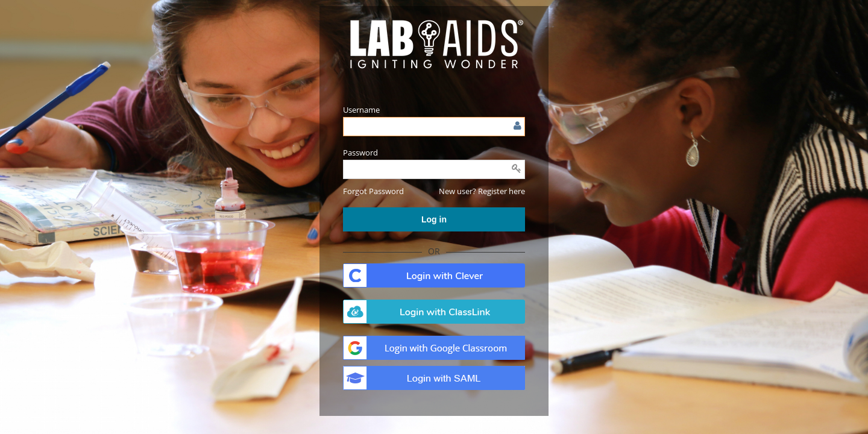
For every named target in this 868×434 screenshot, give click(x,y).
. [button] (434, 275)
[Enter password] (434, 169)
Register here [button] (502, 191)
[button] (373, 191)
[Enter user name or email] (434, 127)
